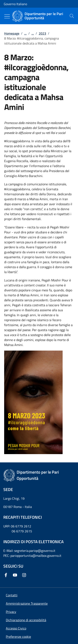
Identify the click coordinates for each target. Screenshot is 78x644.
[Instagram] (25, 575)
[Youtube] (16, 575)
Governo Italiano (15, 4)
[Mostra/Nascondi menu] (7, 16)
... (25, 33)
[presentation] (72, 16)
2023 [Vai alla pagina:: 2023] (42, 33)
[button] (18, 637)
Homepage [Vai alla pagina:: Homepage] (12, 33)
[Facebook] (7, 575)
